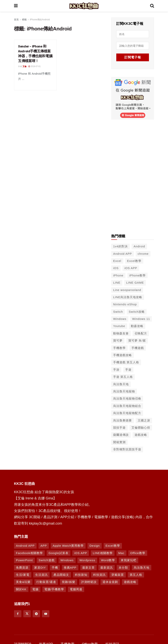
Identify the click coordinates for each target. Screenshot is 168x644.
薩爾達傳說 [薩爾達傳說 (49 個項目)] (121, 435)
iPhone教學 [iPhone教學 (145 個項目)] (138, 275)
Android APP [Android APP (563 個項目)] (122, 254)
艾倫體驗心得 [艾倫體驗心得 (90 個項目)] (141, 428)
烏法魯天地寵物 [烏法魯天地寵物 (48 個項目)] (124, 391)
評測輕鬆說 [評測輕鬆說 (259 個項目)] (89, 582)
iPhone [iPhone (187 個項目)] (118, 275)
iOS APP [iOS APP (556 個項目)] (131, 268)
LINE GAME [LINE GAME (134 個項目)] (135, 283)
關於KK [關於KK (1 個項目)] (21, 589)
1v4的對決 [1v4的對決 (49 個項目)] (120, 246)
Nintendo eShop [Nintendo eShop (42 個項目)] (125, 304)
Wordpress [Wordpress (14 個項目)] (87, 560)
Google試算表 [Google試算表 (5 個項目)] (59, 553)
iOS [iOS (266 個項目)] (116, 268)
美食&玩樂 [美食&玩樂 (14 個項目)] (23, 582)
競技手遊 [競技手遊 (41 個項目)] (119, 428)
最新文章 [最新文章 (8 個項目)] (88, 568)
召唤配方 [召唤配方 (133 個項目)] (141, 333)
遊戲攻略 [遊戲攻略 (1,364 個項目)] (130, 582)
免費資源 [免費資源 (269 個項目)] (22, 568)
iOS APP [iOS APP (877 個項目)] (81, 553)
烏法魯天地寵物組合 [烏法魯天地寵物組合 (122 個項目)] (127, 406)
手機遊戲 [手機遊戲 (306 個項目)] (138, 348)
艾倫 (24, 66)
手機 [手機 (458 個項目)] (55, 568)
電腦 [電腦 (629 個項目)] (35, 589)
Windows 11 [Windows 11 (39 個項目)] (141, 319)
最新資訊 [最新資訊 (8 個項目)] (107, 568)
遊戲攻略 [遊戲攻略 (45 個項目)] (141, 435)
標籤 (24, 20)
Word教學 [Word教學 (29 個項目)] (108, 560)
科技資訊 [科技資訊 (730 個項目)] (99, 575)
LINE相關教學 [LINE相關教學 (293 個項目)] (103, 553)
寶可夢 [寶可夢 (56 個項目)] (118, 341)
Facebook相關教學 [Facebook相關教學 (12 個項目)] (29, 553)
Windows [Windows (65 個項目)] (120, 319)
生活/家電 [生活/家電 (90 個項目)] (23, 575)
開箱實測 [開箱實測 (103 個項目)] (119, 442)
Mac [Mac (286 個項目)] (121, 553)
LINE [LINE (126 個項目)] (117, 283)
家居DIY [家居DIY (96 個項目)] (40, 568)
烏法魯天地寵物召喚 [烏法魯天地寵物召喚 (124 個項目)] (127, 398)
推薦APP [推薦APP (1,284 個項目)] (70, 568)
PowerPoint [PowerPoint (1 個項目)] (24, 560)
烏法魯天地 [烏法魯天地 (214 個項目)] (121, 384)
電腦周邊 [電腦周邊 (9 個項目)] (76, 589)
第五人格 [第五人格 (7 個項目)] (136, 575)
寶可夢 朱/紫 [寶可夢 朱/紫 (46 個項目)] (137, 341)
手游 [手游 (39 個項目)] (116, 370)
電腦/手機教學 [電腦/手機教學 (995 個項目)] (54, 589)
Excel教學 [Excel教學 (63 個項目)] (113, 546)
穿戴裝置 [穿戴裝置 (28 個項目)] (118, 575)
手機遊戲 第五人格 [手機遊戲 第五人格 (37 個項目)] (126, 362)
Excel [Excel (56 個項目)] (117, 261)
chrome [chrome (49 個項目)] (143, 254)
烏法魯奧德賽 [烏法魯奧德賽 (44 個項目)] (122, 420)
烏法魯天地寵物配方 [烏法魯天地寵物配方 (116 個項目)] (127, 413)
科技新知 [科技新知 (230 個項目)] (81, 575)
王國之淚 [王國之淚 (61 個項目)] (144, 420)
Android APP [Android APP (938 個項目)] (25, 546)
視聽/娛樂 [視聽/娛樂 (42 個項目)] (69, 582)
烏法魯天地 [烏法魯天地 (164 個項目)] (142, 568)
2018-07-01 (35, 66)
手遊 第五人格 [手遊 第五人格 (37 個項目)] (123, 377)
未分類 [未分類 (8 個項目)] (123, 568)
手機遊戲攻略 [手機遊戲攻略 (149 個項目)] (122, 355)
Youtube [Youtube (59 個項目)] (119, 326)
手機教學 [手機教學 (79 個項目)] (119, 348)
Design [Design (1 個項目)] (95, 546)
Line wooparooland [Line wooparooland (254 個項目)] (127, 290)
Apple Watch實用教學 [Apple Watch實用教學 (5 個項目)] (68, 546)
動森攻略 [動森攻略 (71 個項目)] (137, 326)
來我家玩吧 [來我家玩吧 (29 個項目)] (129, 560)
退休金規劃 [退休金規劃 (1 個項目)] (110, 582)
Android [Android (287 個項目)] (139, 246)
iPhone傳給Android (40, 20)
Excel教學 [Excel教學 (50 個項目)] (134, 261)
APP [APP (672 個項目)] (44, 546)
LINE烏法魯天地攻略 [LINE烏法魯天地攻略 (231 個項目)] (128, 297)
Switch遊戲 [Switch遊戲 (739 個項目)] (47, 560)
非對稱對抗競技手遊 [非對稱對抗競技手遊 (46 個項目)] (127, 449)
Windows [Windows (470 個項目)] (67, 560)
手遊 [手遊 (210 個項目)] (128, 370)
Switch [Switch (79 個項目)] (118, 312)
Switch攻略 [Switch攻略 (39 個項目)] (137, 312)
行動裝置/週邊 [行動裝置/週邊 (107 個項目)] (46, 582)
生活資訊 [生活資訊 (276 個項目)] (41, 575)
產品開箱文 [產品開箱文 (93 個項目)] (61, 575)
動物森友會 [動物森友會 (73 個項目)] (121, 333)
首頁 (16, 20)
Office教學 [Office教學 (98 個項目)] (138, 553)
